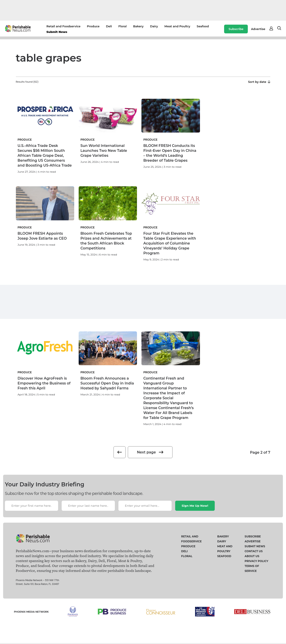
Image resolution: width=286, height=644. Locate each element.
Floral (123, 26)
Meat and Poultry (177, 26)
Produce (93, 26)
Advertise (258, 29)
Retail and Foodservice (63, 26)
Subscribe (236, 29)
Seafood (203, 26)
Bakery (138, 26)
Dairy (154, 26)
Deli (109, 26)
